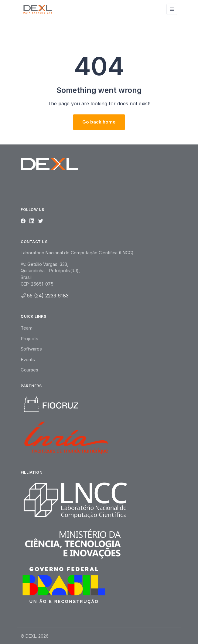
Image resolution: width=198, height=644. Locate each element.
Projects (29, 339)
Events (28, 359)
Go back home (99, 122)
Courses (29, 370)
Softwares (31, 349)
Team (27, 328)
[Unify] (38, 9)
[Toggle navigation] (172, 9)
